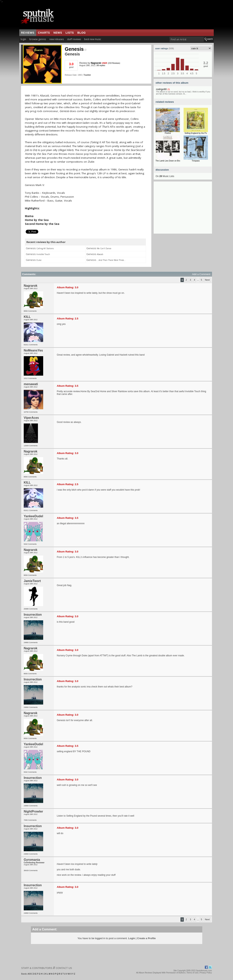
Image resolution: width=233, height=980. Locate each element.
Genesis (76, 49)
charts (44, 33)
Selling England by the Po (196, 133)
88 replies (101, 65)
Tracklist (87, 75)
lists (70, 33)
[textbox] (187, 39)
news (58, 33)
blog (82, 33)
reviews (28, 33)
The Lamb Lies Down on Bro (168, 161)
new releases (57, 39)
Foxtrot (168, 133)
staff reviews (74, 39)
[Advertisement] (183, 209)
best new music (93, 39)
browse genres (38, 39)
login (23, 39)
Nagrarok (96, 63)
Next (207, 280)
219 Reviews (114, 63)
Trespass (196, 161)
